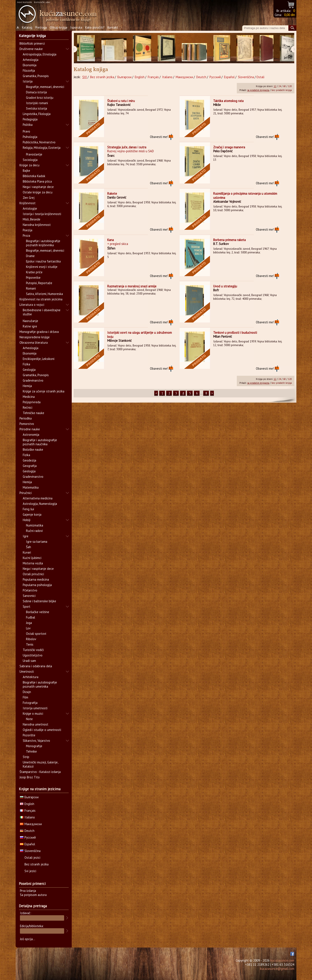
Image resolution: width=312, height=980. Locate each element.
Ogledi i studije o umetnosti (42, 730)
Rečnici (28, 407)
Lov (28, 628)
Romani (31, 288)
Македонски (184, 77)
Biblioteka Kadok (34, 176)
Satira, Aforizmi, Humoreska (44, 294)
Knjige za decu (29, 165)
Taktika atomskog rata (228, 101)
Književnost (28, 203)
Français (153, 77)
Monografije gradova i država (39, 332)
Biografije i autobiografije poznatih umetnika (40, 684)
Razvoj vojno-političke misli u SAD (131, 151)
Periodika (26, 418)
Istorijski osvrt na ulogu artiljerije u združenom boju (140, 335)
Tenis (30, 644)
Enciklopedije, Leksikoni (39, 359)
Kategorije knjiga (32, 36)
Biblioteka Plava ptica (37, 181)
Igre (26, 536)
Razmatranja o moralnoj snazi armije (132, 286)
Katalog (27, 27)
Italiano (167, 77)
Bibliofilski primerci (32, 43)
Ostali (260, 77)
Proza (26, 236)
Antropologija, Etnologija (40, 54)
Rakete (112, 194)
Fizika (26, 364)
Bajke (26, 171)
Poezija (28, 230)
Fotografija (30, 703)
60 (284, 86)
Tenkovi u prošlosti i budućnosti (235, 333)
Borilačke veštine (38, 612)
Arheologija (31, 60)
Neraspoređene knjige (35, 337)
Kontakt (113, 27)
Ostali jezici (32, 858)
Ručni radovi (34, 531)
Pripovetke (33, 278)
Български (124, 77)
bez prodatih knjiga (282, 90)
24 (280, 86)
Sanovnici (29, 596)
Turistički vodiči (33, 650)
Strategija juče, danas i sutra (127, 147)
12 (275, 86)
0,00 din (289, 15)
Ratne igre (30, 326)
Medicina (29, 397)
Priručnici (26, 493)
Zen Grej (29, 198)
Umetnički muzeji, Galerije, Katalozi (40, 764)
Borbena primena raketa (229, 240)
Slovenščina (246, 77)
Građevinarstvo (33, 380)
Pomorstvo (27, 424)
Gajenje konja (32, 514)
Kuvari (27, 552)
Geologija (29, 370)
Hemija (27, 386)
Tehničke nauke (33, 413)
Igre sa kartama (37, 542)
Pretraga (41, 27)
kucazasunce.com (282, 960)
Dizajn (27, 692)
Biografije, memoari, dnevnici (45, 87)
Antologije (30, 208)
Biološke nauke (33, 450)
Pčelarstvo (30, 590)
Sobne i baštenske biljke (39, 601)
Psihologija (30, 137)
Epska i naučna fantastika (43, 261)
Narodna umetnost (36, 724)
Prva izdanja (28, 891)
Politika (28, 125)
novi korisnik (24, 2)
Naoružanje (30, 321)
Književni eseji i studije (42, 267)
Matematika (31, 487)
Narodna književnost (37, 225)
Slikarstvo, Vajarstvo (36, 741)
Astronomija (31, 435)
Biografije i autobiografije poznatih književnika (43, 243)
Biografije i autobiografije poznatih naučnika (40, 442)
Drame (30, 256)
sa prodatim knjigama (258, 90)
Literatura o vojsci (32, 305)
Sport (27, 607)
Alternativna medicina (38, 498)
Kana (110, 240)
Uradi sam (29, 661)
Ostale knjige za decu (38, 192)
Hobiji (27, 520)
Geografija (30, 466)
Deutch (201, 77)
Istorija (28, 81)
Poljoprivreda (32, 402)
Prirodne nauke (30, 429)
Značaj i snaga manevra (229, 147)
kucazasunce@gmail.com (277, 969)
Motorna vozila (33, 563)
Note (29, 719)
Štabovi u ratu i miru (121, 101)
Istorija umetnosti (35, 708)
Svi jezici (30, 871)
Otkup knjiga (58, 27)
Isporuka (76, 27)
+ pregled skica (118, 244)
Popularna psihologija (37, 585)
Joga (29, 623)
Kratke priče (34, 272)
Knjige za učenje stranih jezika (44, 391)
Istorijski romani (37, 103)
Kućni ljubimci (32, 558)
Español (229, 77)
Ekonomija (30, 65)
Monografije (34, 746)
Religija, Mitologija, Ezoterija (42, 148)
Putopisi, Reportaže (39, 283)
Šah (28, 547)
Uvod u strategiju (225, 286)
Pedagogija (30, 119)
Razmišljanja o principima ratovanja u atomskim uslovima (245, 196)
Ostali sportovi (36, 634)
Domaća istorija (36, 92)
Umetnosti (27, 671)
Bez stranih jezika (102, 77)
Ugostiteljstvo (33, 655)
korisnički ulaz (42, 2)
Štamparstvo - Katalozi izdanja (40, 772)
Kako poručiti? (95, 27)
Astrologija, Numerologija (40, 504)
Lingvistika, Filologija (37, 114)
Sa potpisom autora (33, 895)
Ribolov (31, 639)
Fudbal (31, 617)
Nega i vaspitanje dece (38, 187)
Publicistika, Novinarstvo (39, 142)
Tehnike (31, 751)
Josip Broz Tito (30, 777)
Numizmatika (35, 525)
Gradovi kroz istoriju (40, 98)
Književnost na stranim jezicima (41, 299)
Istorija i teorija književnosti (42, 214)
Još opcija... (28, 939)
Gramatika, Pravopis (36, 76)
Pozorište (29, 735)
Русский (215, 77)
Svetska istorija (37, 108)
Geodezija (29, 460)
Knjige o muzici (33, 714)
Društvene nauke (31, 49)
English (140, 77)
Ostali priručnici (33, 574)
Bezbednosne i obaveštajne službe (42, 312)
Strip (26, 757)
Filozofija (29, 70)
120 (290, 86)
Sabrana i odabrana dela (36, 666)
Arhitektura (31, 677)
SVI (85, 77)
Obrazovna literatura (34, 343)
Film (25, 697)
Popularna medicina (36, 579)
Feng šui (28, 509)
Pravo (26, 131)
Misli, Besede (32, 219)
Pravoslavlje (34, 154)
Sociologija (30, 160)
